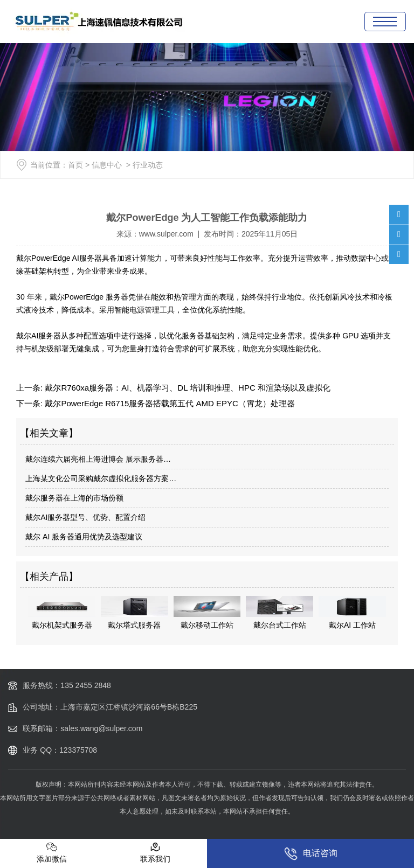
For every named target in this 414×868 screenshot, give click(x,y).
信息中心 (107, 165)
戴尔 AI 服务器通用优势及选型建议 (84, 537)
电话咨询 (311, 854)
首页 (75, 165)
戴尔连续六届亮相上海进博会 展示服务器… (98, 459)
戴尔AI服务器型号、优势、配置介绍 (85, 517)
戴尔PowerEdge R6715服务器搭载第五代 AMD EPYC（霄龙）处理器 (169, 403)
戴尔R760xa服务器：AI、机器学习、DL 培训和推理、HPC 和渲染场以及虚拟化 (187, 388)
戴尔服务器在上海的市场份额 (74, 498)
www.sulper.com (166, 234)
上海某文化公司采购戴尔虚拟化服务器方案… (101, 478)
